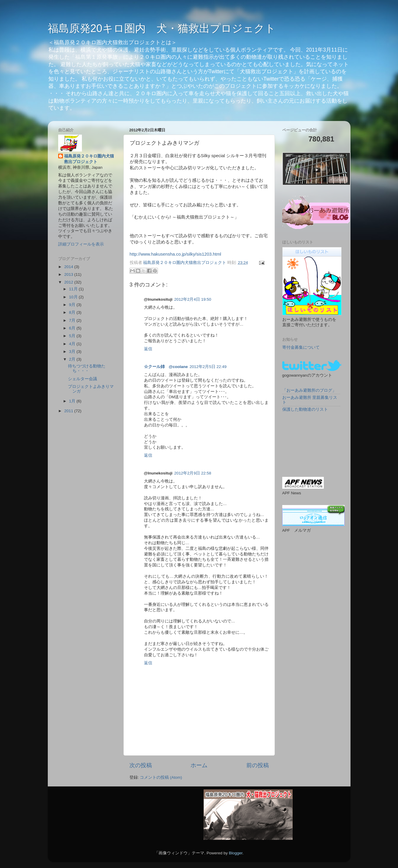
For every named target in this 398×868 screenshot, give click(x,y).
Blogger (236, 853)
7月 (73, 320)
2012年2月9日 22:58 (193, 473)
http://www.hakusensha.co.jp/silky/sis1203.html (176, 254)
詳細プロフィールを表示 (81, 244)
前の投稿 (258, 765)
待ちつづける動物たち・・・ (87, 368)
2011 (69, 411)
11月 (74, 289)
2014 (69, 267)
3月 (73, 352)
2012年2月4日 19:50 (193, 299)
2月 (73, 359)
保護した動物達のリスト (305, 409)
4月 (73, 344)
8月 (73, 312)
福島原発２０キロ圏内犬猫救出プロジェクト (89, 159)
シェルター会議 (83, 379)
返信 (148, 349)
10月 (74, 297)
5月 (73, 336)
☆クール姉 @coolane (166, 367)
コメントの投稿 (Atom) (161, 777)
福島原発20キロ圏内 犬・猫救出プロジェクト (162, 28)
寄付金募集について (301, 347)
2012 (69, 282)
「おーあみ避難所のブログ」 (309, 390)
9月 (73, 305)
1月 (73, 401)
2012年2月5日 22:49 (208, 367)
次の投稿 (141, 765)
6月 (73, 328)
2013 (69, 274)
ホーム (199, 765)
